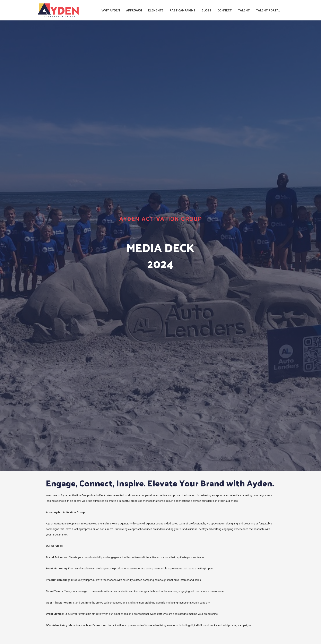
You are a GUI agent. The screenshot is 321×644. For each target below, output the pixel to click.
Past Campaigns (183, 10)
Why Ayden (111, 10)
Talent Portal (268, 10)
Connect (225, 10)
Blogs (206, 10)
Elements (156, 10)
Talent (244, 10)
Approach (134, 10)
